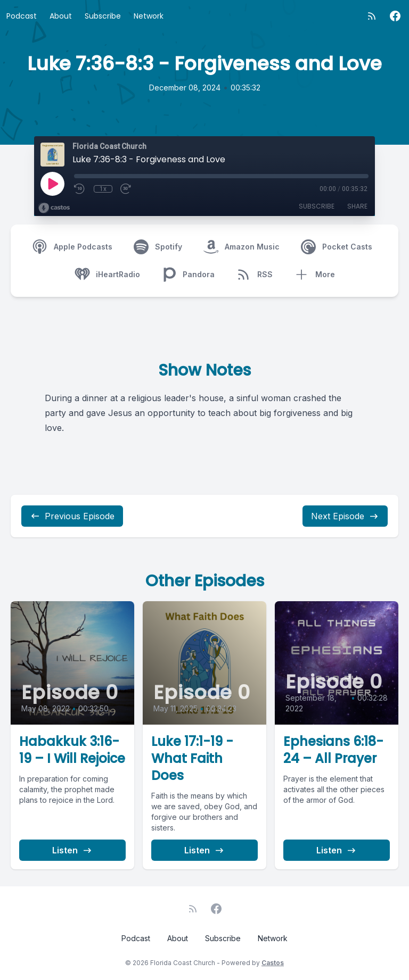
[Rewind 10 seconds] (80, 189)
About (61, 16)
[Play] (52, 184)
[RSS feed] (372, 16)
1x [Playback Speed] (103, 189)
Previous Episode (72, 516)
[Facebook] (395, 16)
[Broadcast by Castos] (54, 208)
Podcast (22, 16)
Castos (273, 963)
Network (149, 16)
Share (357, 206)
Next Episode (345, 516)
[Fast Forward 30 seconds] (126, 189)
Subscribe (103, 16)
